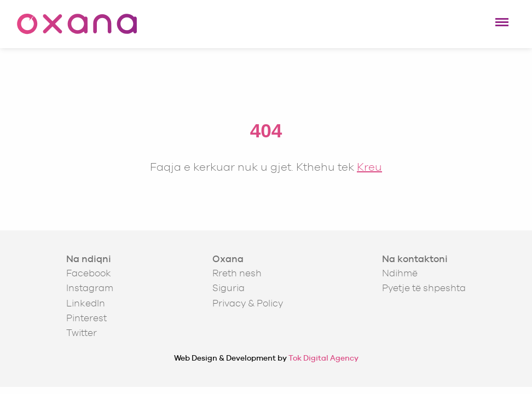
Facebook (89, 273)
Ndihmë (400, 273)
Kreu (369, 167)
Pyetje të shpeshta (424, 288)
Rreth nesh (237, 273)
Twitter (82, 333)
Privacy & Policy (248, 303)
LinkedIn (86, 303)
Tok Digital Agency (323, 358)
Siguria (229, 288)
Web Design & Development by (266, 358)
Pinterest (86, 318)
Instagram (90, 288)
